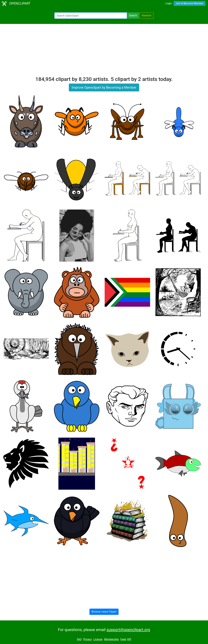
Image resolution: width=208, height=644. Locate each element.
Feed (123, 639)
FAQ (79, 639)
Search (133, 15)
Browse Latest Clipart (104, 612)
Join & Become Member (190, 3)
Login (169, 3)
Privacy (87, 639)
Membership (111, 639)
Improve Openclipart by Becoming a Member (104, 87)
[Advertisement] (104, 51)
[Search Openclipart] (91, 16)
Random (147, 15)
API (129, 639)
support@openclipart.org (128, 630)
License (98, 639)
